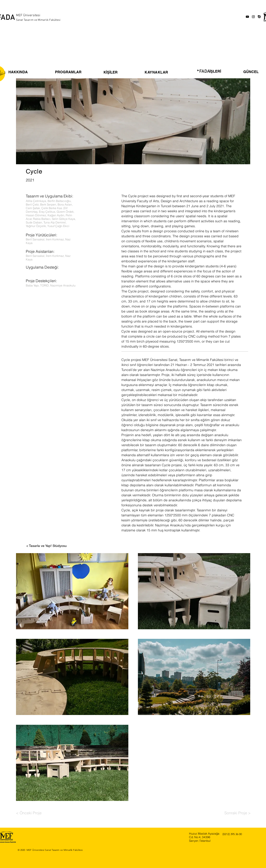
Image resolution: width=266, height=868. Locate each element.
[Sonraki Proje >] (238, 813)
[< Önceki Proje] (30, 813)
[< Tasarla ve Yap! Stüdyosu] (47, 546)
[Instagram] (253, 17)
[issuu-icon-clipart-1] (259, 17)
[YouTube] (247, 17)
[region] (116, 65)
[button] (72, 591)
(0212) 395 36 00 (232, 834)
